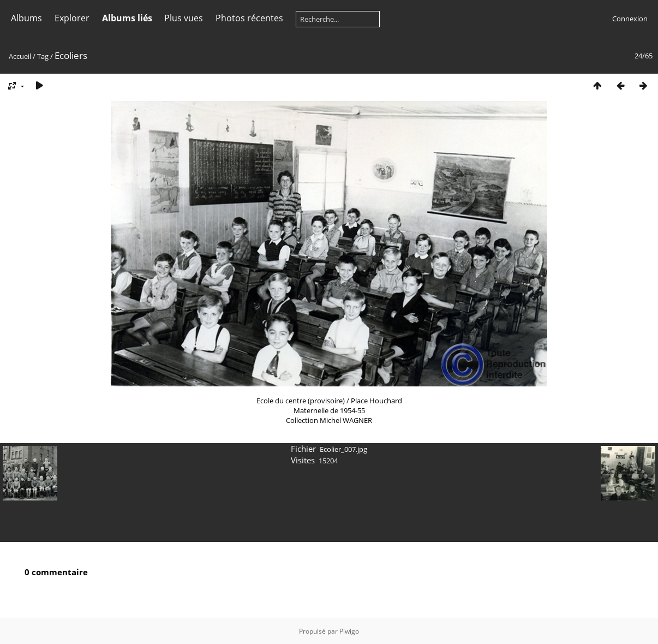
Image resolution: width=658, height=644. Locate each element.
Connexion (630, 19)
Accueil (20, 56)
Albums (26, 18)
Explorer (72, 18)
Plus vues (184, 18)
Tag (43, 56)
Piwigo (349, 631)
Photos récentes (249, 18)
